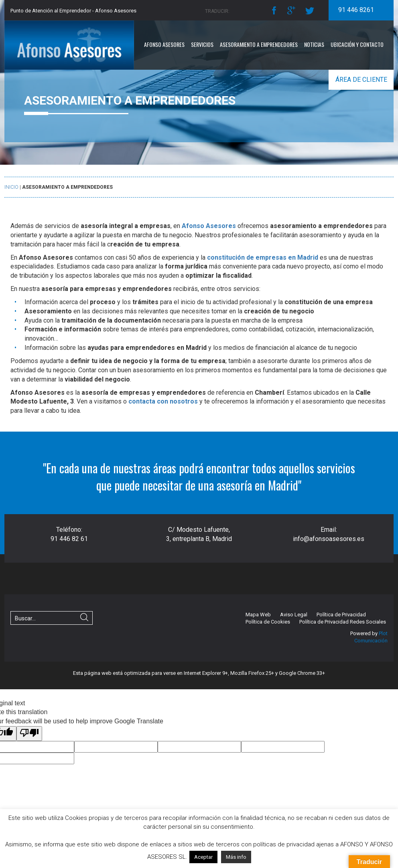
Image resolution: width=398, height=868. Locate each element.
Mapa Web (258, 615)
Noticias (314, 44)
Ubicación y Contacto (357, 44)
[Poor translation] (29, 734)
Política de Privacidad (341, 615)
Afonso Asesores (164, 44)
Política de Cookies (268, 622)
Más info (236, 857)
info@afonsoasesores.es (329, 539)
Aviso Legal (294, 615)
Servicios (202, 44)
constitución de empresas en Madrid (263, 257)
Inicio (11, 187)
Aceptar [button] (203, 857)
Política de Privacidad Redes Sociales (343, 622)
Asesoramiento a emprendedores (259, 44)
